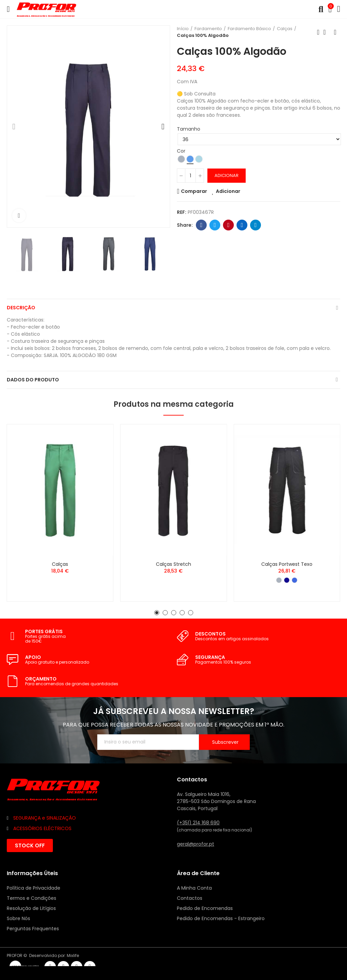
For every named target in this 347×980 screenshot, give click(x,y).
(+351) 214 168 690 (198, 823)
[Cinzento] (181, 159)
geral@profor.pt (196, 844)
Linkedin (242, 225)
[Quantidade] (190, 176)
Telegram (256, 225)
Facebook (201, 225)
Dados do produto (33, 380)
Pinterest (229, 225)
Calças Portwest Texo (287, 564)
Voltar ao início (327, 32)
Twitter (215, 225)
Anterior (318, 32)
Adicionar (227, 175)
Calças (60, 564)
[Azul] (190, 159)
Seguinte (335, 32)
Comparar (194, 191)
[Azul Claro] (199, 159)
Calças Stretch (173, 564)
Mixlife (73, 955)
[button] (14, 127)
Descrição (21, 308)
